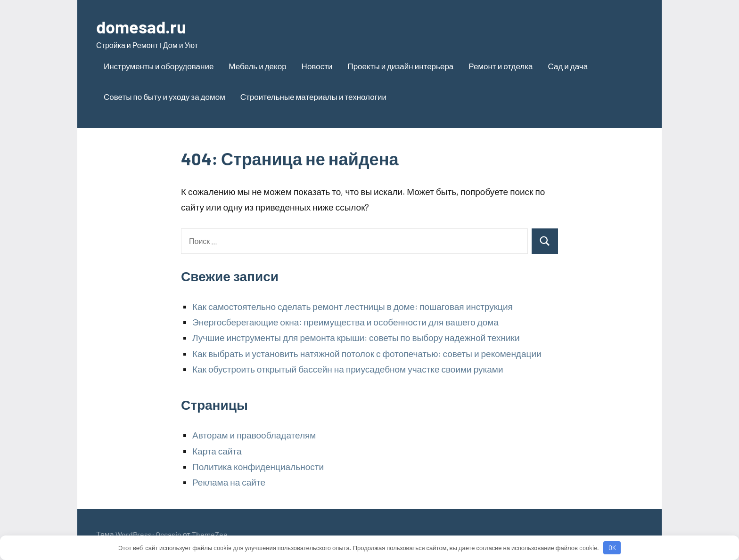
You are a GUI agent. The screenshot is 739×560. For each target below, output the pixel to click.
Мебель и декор (257, 66)
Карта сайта (217, 451)
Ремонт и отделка (501, 66)
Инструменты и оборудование (159, 66)
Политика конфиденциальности (258, 467)
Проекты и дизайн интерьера (400, 66)
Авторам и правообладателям (254, 435)
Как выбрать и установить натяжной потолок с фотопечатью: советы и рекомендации (367, 353)
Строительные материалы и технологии (313, 97)
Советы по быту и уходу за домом (164, 97)
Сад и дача (568, 66)
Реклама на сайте (229, 482)
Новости (317, 66)
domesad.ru (141, 27)
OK (612, 548)
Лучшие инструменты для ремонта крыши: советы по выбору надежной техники (356, 337)
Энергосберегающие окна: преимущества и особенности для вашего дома (345, 322)
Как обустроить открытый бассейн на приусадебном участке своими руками (348, 369)
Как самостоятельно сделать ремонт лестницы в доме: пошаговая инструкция (353, 306)
